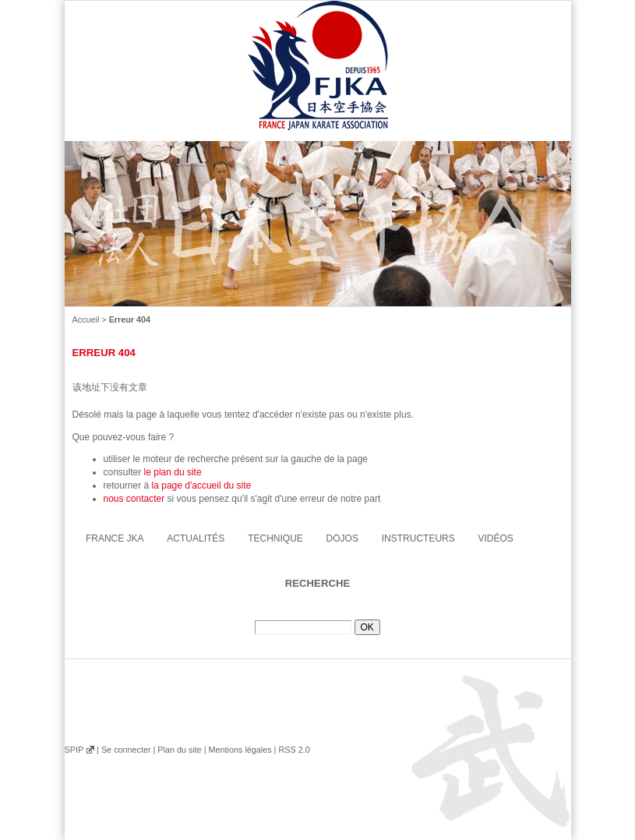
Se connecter (126, 750)
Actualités (196, 538)
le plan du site (173, 472)
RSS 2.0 (294, 750)
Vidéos (496, 538)
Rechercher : (318, 614)
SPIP (74, 750)
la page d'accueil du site (202, 485)
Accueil (86, 319)
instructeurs (418, 538)
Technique (275, 538)
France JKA (115, 538)
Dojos (342, 538)
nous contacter (134, 499)
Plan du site (179, 750)
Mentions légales (240, 750)
